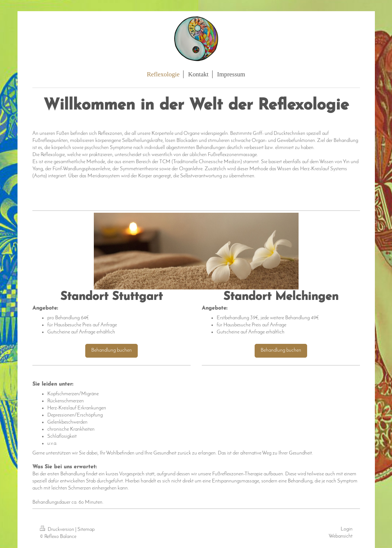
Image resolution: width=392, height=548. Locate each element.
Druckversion (58, 530)
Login (347, 529)
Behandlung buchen (111, 350)
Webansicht (341, 536)
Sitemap (86, 530)
